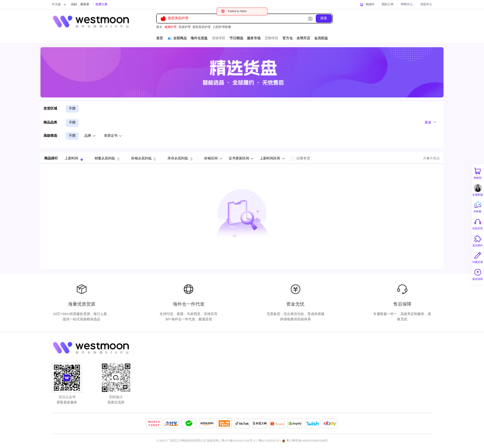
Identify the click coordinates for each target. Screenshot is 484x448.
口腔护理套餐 (222, 27)
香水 (159, 27)
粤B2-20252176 (269, 441)
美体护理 (185, 27)
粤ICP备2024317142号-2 (238, 441)
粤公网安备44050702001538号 (307, 441)
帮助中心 (407, 4)
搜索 (324, 18)
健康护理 (171, 27)
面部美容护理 (175, 18)
